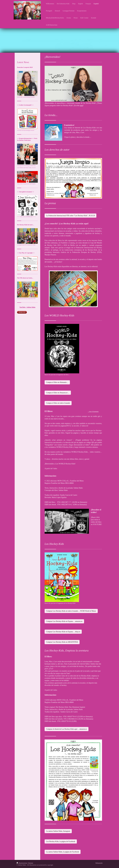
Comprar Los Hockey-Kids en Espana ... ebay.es (63, 632)
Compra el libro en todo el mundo (58, 403)
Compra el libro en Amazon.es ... (58, 393)
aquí (81, 105)
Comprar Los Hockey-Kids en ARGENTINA (62, 642)
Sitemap (31, 863)
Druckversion (22, 863)
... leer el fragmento (93, 412)
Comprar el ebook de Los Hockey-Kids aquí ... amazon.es (67, 729)
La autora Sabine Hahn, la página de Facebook (63, 852)
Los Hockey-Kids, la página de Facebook (61, 841)
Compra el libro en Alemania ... (57, 382)
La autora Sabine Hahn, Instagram (58, 831)
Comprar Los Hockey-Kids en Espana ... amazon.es (64, 621)
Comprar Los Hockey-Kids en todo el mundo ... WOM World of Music (71, 611)
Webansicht (99, 863)
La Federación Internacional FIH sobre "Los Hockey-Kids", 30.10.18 (71, 216)
